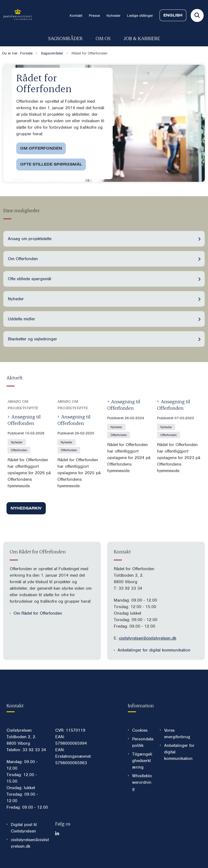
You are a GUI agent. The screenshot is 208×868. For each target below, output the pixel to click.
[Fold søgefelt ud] (197, 15)
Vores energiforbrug (177, 734)
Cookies (140, 730)
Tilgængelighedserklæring (142, 761)
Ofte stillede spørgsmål (51, 164)
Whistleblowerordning (142, 782)
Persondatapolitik (143, 742)
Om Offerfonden (41, 148)
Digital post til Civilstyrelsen (24, 828)
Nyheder (16, 299)
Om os (103, 38)
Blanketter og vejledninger (32, 339)
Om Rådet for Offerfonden (38, 613)
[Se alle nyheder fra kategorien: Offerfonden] (19, 450)
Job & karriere (142, 38)
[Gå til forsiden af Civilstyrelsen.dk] (16, 15)
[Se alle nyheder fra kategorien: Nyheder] (17, 442)
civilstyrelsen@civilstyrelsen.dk (148, 638)
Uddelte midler (22, 319)
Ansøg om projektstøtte (30, 239)
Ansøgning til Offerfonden (24, 420)
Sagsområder (65, 38)
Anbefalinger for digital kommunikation (154, 650)
